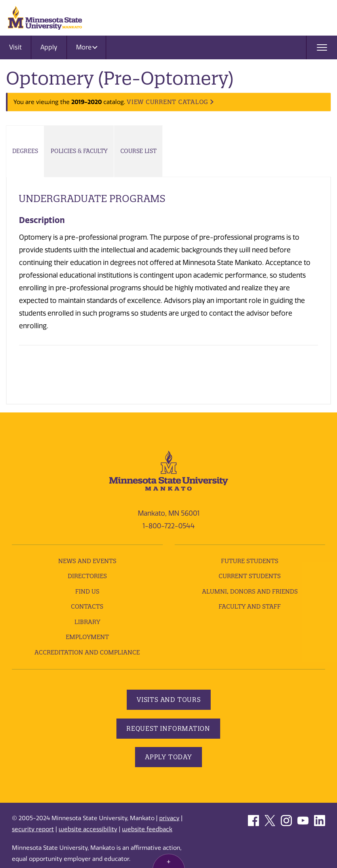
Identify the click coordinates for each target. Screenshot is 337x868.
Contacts (87, 606)
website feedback (147, 829)
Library (87, 622)
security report (33, 829)
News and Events (87, 561)
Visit (15, 47)
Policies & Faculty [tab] (79, 151)
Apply (49, 47)
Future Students (250, 561)
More (87, 47)
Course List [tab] (138, 151)
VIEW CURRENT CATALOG (168, 102)
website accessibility (88, 829)
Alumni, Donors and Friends (250, 591)
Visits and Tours (169, 700)
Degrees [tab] (25, 151)
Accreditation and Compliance (87, 652)
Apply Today (168, 757)
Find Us (87, 591)
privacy (169, 818)
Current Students (250, 576)
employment (87, 637)
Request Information (168, 728)
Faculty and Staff (250, 606)
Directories (87, 576)
